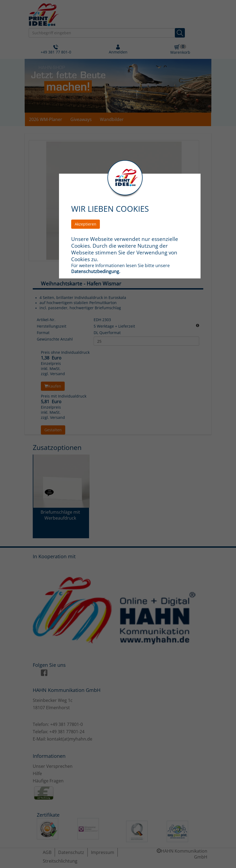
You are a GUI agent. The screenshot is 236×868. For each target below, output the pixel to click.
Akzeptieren (86, 224)
